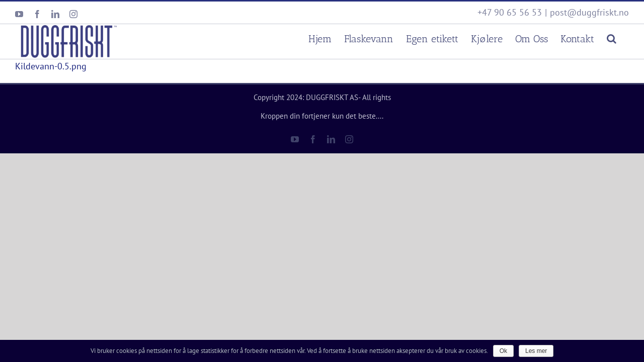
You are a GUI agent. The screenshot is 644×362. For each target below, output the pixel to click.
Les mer (536, 351)
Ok (503, 351)
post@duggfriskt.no (589, 12)
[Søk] (624, 37)
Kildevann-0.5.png (51, 66)
